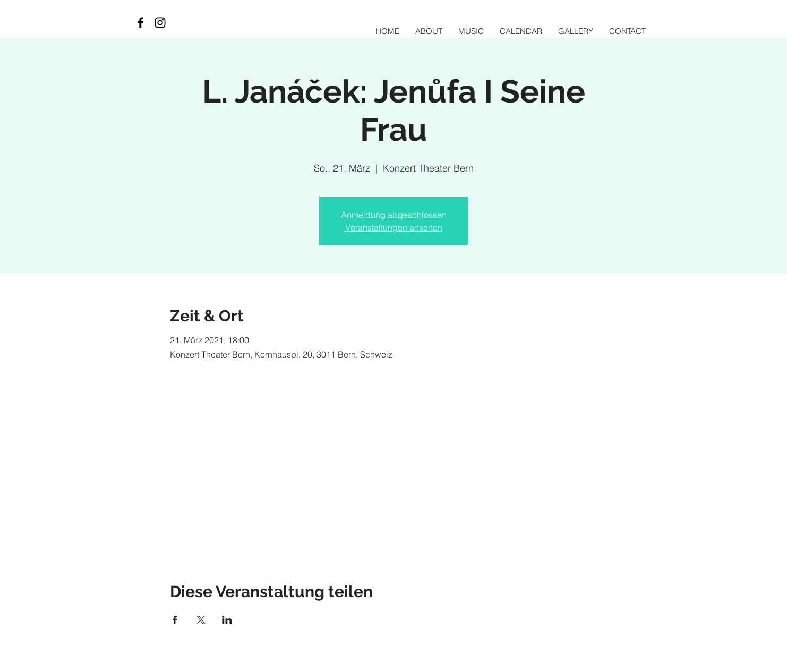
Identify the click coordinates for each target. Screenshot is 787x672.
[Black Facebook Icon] (140, 23)
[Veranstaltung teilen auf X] (201, 620)
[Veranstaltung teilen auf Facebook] (175, 620)
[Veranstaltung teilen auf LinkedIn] (227, 620)
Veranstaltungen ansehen (394, 227)
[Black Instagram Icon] (160, 23)
